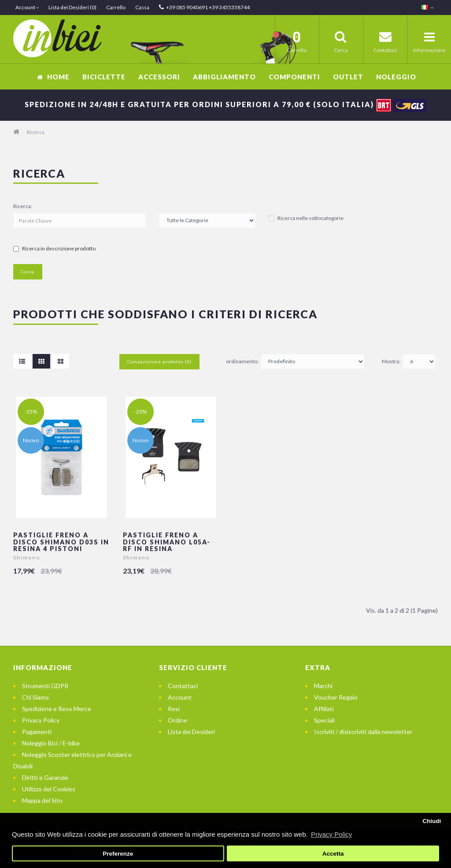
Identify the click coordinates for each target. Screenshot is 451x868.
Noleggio (396, 77)
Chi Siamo (35, 697)
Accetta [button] (333, 854)
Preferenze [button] (118, 854)
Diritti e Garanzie (45, 777)
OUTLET (348, 77)
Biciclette (104, 77)
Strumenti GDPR (45, 686)
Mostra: (391, 361)
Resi (174, 709)
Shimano (27, 557)
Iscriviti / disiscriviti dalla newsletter (363, 732)
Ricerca (36, 132)
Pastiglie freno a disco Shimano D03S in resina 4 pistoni (61, 542)
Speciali (324, 720)
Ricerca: (23, 206)
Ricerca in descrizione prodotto (54, 248)
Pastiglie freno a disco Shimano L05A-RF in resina (167, 542)
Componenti (294, 77)
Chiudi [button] (432, 821)
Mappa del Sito (42, 800)
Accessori (159, 77)
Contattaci (183, 686)
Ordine (177, 720)
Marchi (323, 686)
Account (180, 697)
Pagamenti (37, 732)
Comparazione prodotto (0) (159, 361)
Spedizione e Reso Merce (57, 709)
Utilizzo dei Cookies (49, 789)
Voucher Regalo (336, 697)
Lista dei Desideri (191, 732)
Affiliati (324, 709)
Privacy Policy (41, 720)
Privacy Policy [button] (331, 834)
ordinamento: (242, 361)
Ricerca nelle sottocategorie (306, 218)
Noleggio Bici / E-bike (51, 743)
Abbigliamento (224, 77)
